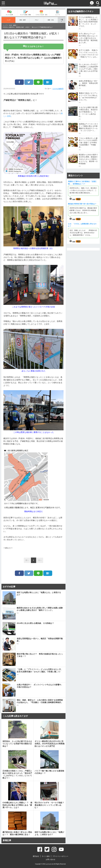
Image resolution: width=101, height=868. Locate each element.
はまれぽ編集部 (58, 89)
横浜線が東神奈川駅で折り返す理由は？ (82, 204)
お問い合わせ (50, 859)
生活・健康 (12, 25)
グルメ (37, 20)
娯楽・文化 (51, 20)
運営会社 (36, 856)
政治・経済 (23, 20)
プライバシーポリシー (60, 856)
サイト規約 (46, 856)
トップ (8, 20)
